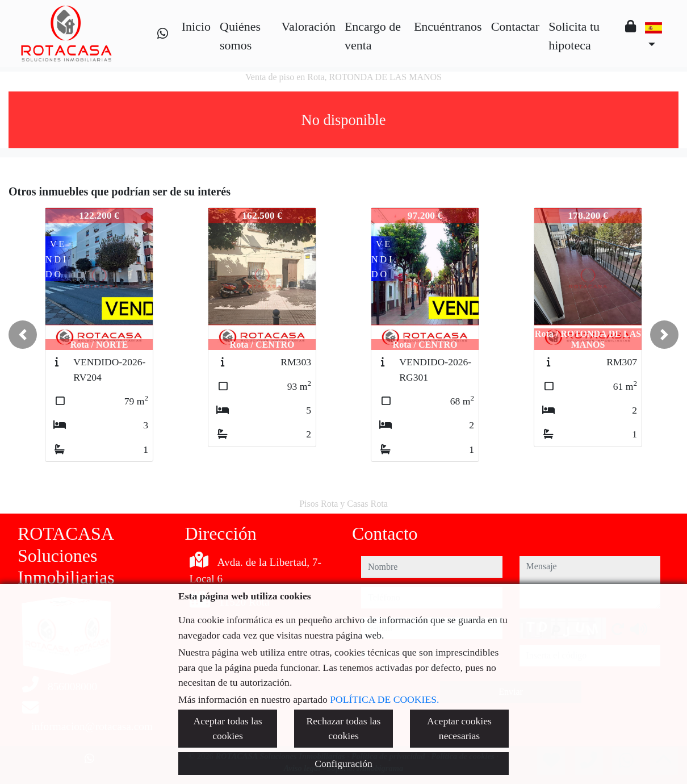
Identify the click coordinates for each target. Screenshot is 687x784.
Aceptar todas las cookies (227, 728)
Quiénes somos (240, 36)
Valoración (309, 26)
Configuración (343, 764)
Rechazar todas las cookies (344, 728)
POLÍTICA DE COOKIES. (384, 699)
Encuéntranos (448, 26)
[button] (23, 335)
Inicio (196, 26)
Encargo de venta (373, 36)
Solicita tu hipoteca (574, 36)
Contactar (516, 26)
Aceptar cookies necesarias (459, 728)
